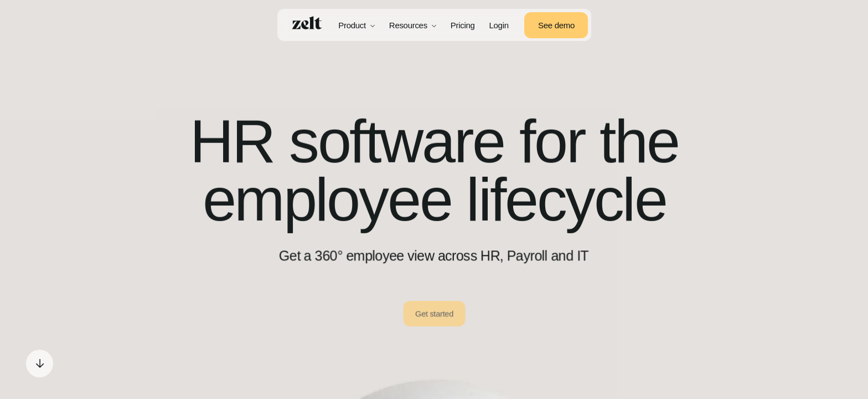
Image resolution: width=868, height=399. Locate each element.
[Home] (307, 23)
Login (499, 25)
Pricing (463, 25)
